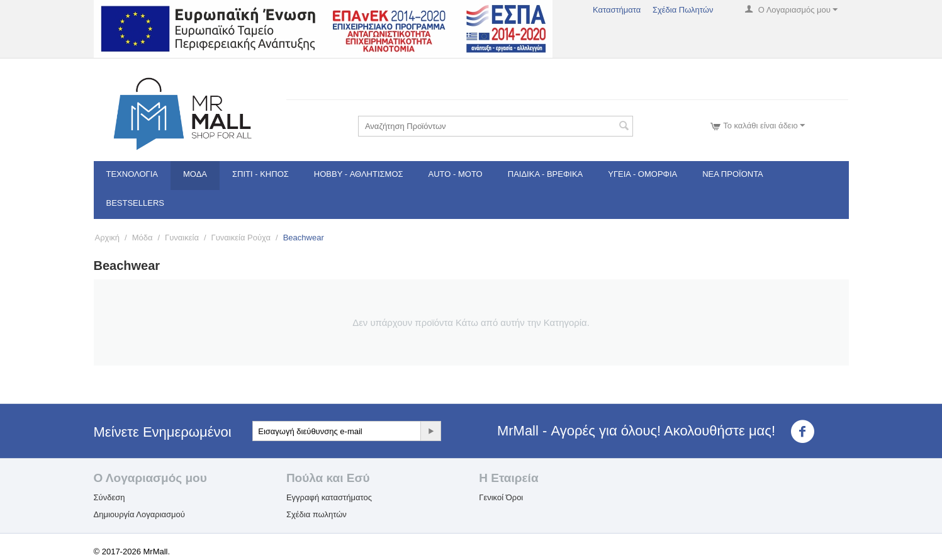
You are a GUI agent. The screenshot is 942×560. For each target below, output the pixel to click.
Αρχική (108, 238)
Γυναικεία (182, 238)
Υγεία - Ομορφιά (642, 174)
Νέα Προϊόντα (733, 174)
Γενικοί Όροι (501, 497)
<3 (810, 432)
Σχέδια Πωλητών (683, 10)
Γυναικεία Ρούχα (241, 238)
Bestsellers (136, 203)
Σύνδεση (109, 497)
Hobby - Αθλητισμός (359, 174)
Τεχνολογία (132, 174)
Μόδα (195, 174)
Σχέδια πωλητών (317, 514)
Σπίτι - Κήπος (261, 174)
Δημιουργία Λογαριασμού (139, 514)
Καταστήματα (617, 10)
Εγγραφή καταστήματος (329, 497)
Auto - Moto (456, 174)
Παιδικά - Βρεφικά (545, 174)
